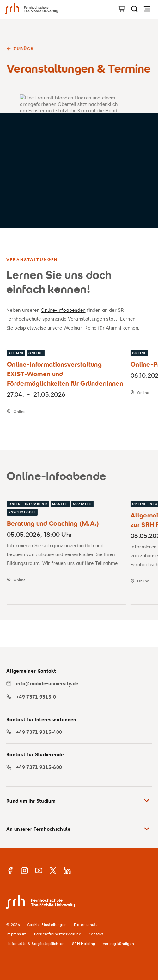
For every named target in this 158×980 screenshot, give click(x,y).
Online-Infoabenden (63, 310)
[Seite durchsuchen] (134, 9)
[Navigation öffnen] (147, 9)
